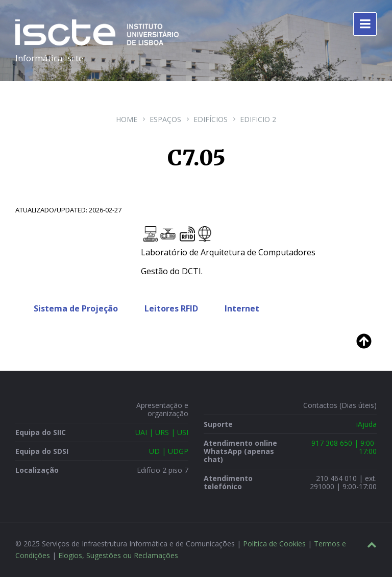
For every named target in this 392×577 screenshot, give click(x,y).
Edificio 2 (258, 119)
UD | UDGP (169, 451)
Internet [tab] (242, 308)
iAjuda (366, 424)
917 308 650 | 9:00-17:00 (344, 447)
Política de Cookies (274, 544)
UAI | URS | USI (162, 432)
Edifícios (211, 119)
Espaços (165, 119)
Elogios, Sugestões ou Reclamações (118, 555)
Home (127, 119)
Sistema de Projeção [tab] (76, 308)
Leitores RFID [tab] (171, 308)
